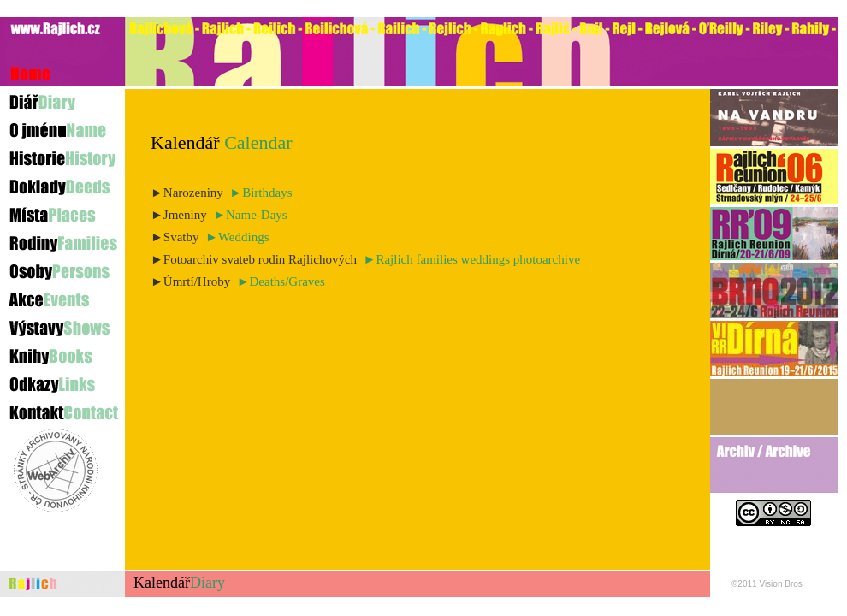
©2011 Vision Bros (767, 584)
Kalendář (179, 583)
